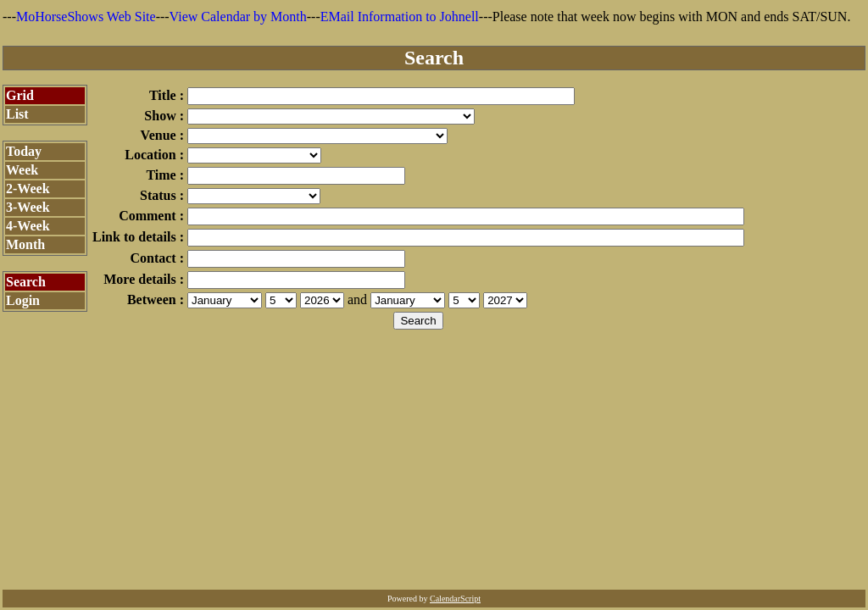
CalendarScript (455, 599)
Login (23, 300)
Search (26, 282)
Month (25, 244)
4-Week (28, 226)
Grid (20, 95)
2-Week (28, 189)
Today (24, 151)
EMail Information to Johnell (400, 17)
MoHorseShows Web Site (86, 17)
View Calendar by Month (238, 17)
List (17, 114)
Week (22, 170)
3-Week (28, 207)
